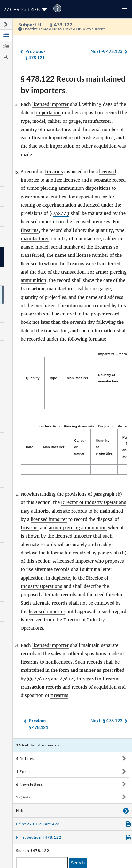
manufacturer (97, 121)
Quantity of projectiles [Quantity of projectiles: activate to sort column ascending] (104, 447)
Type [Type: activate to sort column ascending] (53, 378)
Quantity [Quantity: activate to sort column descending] (33, 378)
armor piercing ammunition (55, 188)
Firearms (122, 354)
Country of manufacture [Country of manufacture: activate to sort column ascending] (108, 378)
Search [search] (78, 863)
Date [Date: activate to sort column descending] (30, 447)
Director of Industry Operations (94, 503)
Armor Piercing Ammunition (75, 426)
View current (94, 29)
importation (48, 113)
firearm (39, 138)
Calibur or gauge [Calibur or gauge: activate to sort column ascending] (80, 447)
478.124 (42, 679)
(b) (119, 494)
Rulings (25, 758)
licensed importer (50, 104)
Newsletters (29, 784)
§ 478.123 (106, 52)
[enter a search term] (42, 863)
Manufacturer (78, 378)
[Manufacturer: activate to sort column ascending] (78, 378)
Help (20, 811)
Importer (105, 354)
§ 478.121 (35, 54)
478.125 (68, 679)
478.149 (61, 214)
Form (23, 772)
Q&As (23, 797)
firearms (54, 172)
